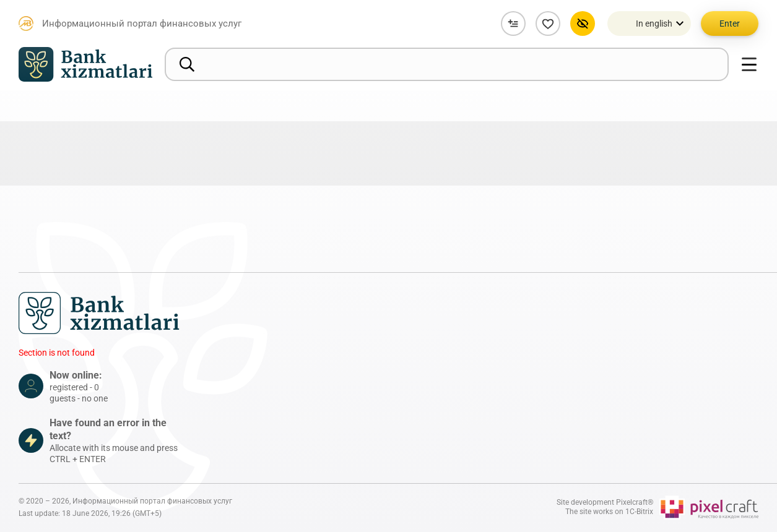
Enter (730, 24)
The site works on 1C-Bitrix (609, 512)
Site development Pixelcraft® (605, 502)
